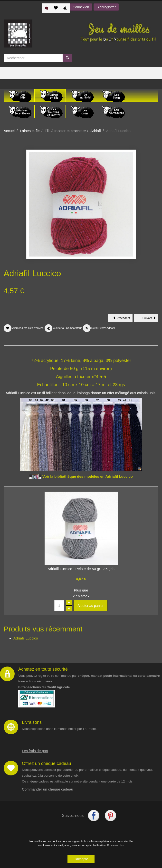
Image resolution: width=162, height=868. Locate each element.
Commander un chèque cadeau (48, 789)
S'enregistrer (106, 7)
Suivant (150, 319)
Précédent (123, 319)
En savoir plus (115, 846)
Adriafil (96, 131)
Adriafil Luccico (26, 638)
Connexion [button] (81, 7)
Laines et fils (30, 131)
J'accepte (81, 859)
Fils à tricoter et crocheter (65, 131)
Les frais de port (35, 751)
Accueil (10, 131)
